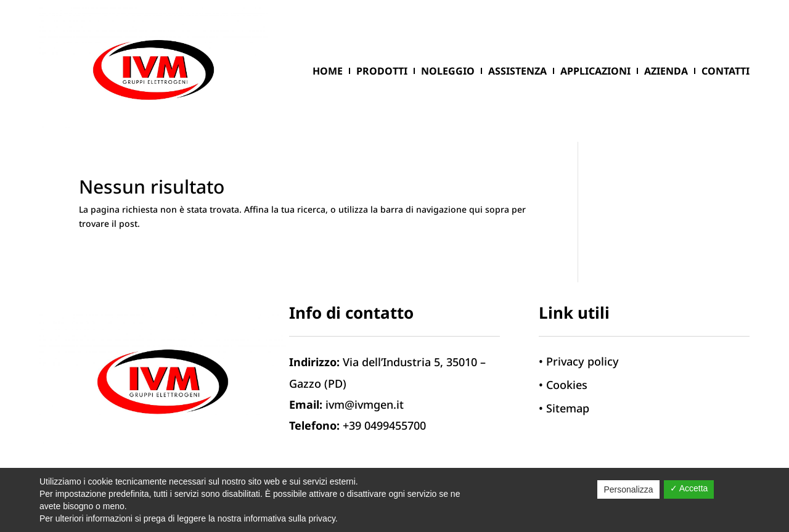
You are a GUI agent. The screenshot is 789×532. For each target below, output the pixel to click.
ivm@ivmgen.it (365, 404)
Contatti (726, 71)
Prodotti (382, 71)
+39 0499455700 (384, 425)
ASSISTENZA (517, 71)
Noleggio (448, 71)
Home (328, 71)
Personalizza (628, 489)
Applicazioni (595, 71)
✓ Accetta (689, 488)
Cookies (567, 385)
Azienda (666, 71)
